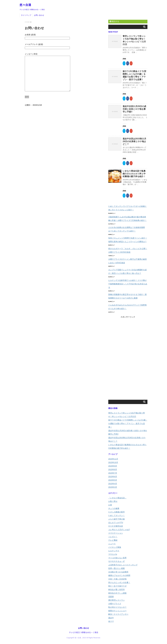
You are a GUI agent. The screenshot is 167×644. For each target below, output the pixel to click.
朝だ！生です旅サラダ (117, 586)
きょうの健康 (114, 508)
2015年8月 (113, 469)
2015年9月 (113, 466)
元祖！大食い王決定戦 (117, 579)
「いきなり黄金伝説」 (117, 498)
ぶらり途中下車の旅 (117, 519)
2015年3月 (113, 487)
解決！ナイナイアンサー (118, 614)
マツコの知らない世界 (117, 558)
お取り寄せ (113, 501)
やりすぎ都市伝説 (116, 526)
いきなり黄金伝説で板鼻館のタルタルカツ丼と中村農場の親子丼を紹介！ (134, 174)
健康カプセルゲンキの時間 (119, 575)
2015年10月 (113, 462)
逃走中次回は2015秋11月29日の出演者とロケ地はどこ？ (134, 141)
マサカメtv (113, 554)
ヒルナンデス (114, 551)
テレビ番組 (113, 540)
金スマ (111, 621)
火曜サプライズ (115, 604)
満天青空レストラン (117, 600)
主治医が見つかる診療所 (118, 572)
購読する (114, 21)
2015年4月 (113, 484)
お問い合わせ (39, 15)
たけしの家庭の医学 (117, 512)
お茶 (110, 505)
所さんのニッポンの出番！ (119, 582)
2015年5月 (113, 480)
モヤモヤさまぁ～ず (117, 561)
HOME (27, 22)
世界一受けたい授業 (117, 568)
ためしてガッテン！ (117, 515)
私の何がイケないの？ (117, 607)
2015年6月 (113, 477)
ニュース (112, 544)
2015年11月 (113, 459)
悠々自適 (25, 5)
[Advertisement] (128, 358)
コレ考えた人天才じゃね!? (119, 530)
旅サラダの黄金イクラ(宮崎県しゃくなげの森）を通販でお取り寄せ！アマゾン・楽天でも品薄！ (128, 423)
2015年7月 (113, 473)
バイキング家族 (115, 547)
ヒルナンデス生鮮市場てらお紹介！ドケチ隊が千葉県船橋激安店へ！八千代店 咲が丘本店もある (128, 284)
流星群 (111, 597)
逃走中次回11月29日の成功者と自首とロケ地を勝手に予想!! (134, 109)
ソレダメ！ (113, 537)
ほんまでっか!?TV (116, 523)
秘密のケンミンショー (117, 611)
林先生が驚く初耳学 (117, 590)
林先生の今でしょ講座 (117, 593)
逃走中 (111, 618)
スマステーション (116, 533)
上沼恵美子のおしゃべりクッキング (123, 565)
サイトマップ (26, 15)
